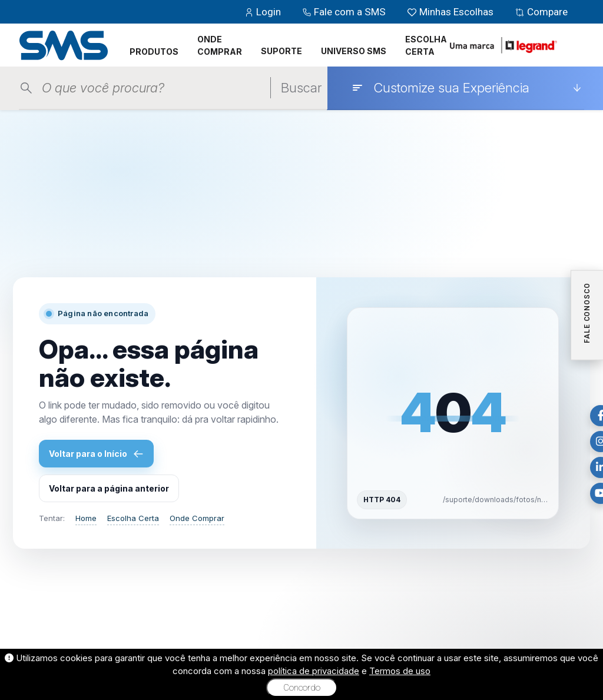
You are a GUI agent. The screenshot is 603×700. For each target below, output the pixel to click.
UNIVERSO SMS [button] (354, 51)
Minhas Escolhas (451, 12)
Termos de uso (400, 671)
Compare (541, 12)
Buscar (301, 88)
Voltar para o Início (96, 454)
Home (86, 518)
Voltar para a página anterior (109, 488)
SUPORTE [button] (281, 51)
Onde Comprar (197, 518)
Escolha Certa (133, 518)
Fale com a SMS (345, 12)
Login (264, 12)
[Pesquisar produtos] (156, 88)
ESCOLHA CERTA (426, 45)
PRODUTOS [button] (154, 52)
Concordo (302, 688)
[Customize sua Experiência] (466, 88)
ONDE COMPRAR (220, 45)
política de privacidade (314, 671)
